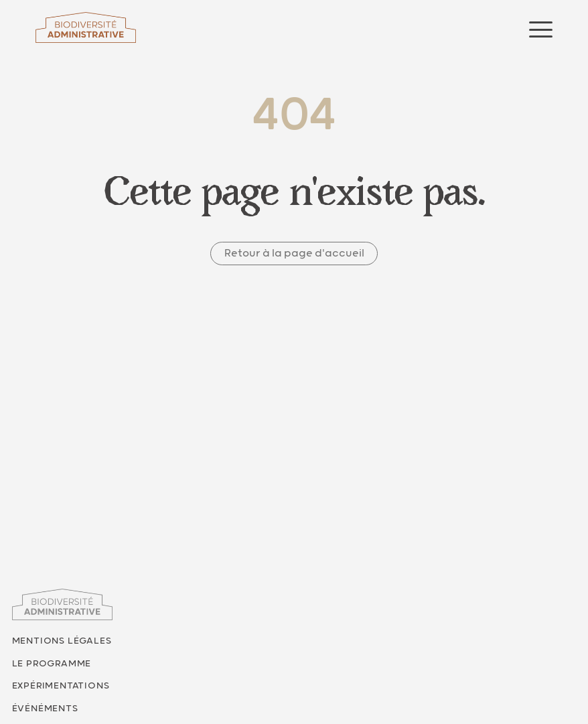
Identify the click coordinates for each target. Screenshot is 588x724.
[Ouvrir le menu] (541, 29)
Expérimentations (61, 686)
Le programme (52, 664)
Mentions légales (62, 641)
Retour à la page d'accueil (294, 254)
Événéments (45, 709)
